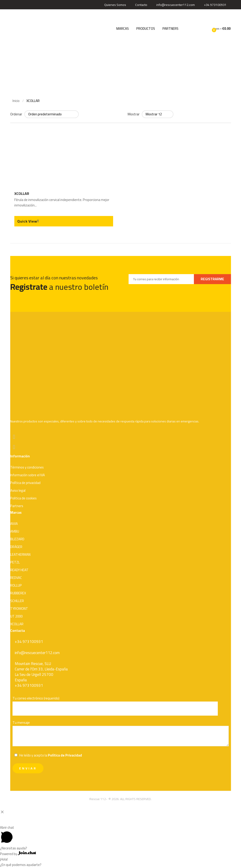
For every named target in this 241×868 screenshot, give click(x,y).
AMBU (15, 531)
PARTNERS (170, 29)
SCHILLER (17, 601)
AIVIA (14, 524)
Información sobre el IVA (28, 475)
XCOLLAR (22, 193)
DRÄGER (16, 547)
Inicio (16, 101)
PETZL (15, 562)
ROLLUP (16, 585)
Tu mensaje (121, 734)
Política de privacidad (25, 483)
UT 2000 (16, 616)
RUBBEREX (18, 593)
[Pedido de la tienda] (52, 114)
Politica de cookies (23, 498)
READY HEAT (19, 570)
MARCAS (123, 29)
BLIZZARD (17, 539)
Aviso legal (18, 490)
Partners (17, 506)
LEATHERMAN (20, 554)
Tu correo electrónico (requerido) (121, 706)
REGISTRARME (212, 279)
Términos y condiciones (27, 467)
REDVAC (16, 578)
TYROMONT (19, 609)
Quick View (27, 221)
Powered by (18, 854)
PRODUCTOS (146, 29)
